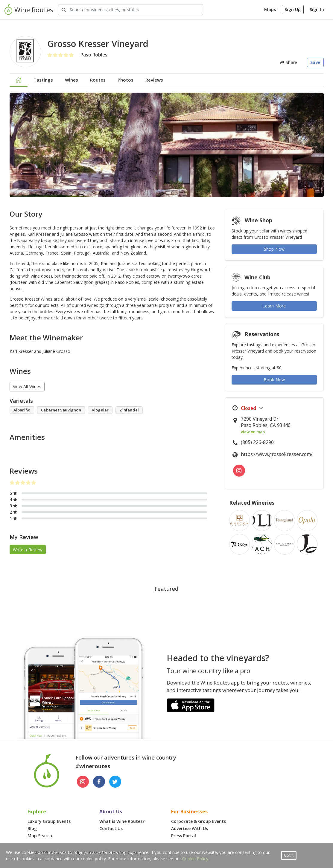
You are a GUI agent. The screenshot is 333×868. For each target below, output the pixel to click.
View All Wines (27, 386)
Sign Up (293, 9)
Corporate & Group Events (199, 821)
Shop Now (274, 249)
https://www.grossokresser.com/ (277, 454)
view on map (253, 432)
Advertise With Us (190, 828)
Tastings (43, 80)
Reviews (154, 80)
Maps (270, 9)
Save (315, 62)
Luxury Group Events (49, 821)
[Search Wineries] (131, 10)
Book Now (274, 380)
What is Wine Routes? (122, 821)
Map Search (40, 836)
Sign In (317, 9)
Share (289, 62)
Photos (126, 80)
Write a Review (28, 550)
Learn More (274, 306)
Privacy (135, 852)
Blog (32, 828)
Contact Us (111, 828)
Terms (118, 852)
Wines (72, 80)
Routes (98, 80)
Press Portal (184, 836)
